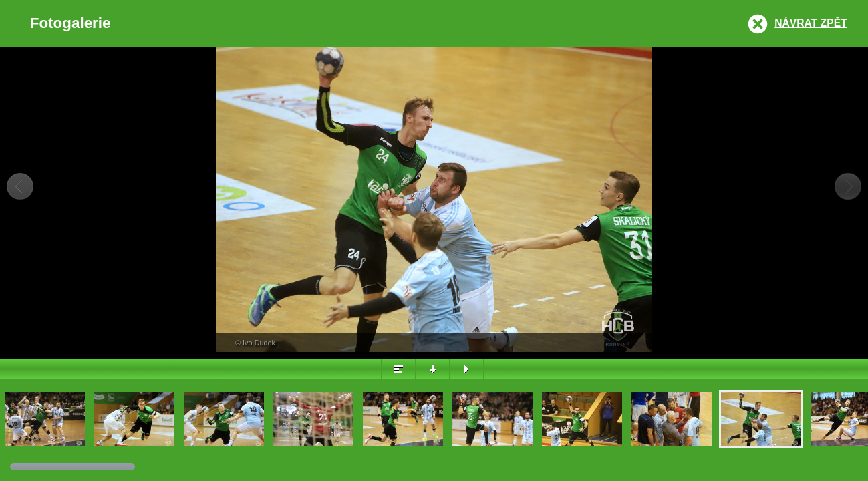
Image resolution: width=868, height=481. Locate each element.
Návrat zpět (811, 23)
